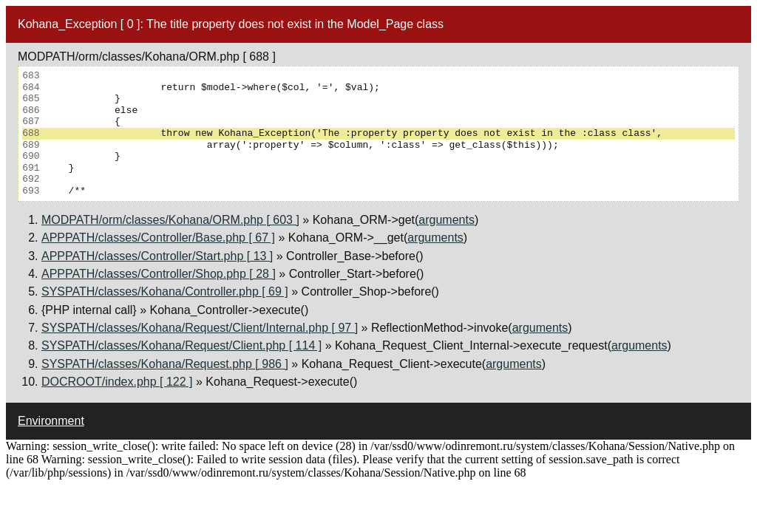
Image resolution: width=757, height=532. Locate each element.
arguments (447, 220)
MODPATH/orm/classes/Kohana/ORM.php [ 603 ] (170, 220)
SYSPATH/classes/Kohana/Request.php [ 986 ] (165, 364)
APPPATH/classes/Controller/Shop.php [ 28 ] (159, 274)
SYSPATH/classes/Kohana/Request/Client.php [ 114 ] (181, 345)
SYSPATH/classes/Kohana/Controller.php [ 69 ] (165, 291)
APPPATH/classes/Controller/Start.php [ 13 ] (157, 256)
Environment (51, 421)
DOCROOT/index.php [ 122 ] (117, 382)
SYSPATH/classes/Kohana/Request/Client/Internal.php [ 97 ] (200, 328)
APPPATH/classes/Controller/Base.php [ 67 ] (158, 238)
